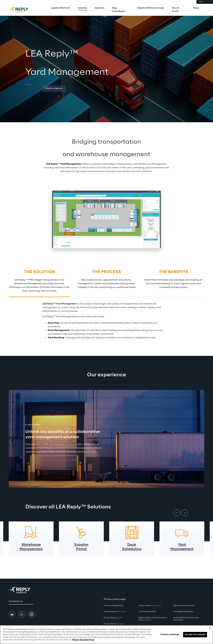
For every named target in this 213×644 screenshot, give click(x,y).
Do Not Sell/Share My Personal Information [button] (186, 619)
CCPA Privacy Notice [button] (147, 612)
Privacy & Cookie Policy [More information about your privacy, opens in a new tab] (83, 640)
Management (31, 549)
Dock (132, 545)
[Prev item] (177, 513)
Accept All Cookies (195, 635)
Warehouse (31, 545)
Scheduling (132, 549)
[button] (54, 89)
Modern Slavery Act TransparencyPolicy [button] (153, 619)
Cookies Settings (170, 635)
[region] (106, 635)
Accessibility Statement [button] (183, 612)
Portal (81, 549)
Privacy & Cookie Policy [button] (114, 606)
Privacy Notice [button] (115, 612)
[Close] (210, 628)
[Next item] (184, 513)
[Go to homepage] (22, 10)
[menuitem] (60, 8)
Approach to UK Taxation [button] (184, 606)
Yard (182, 545)
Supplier (81, 545)
